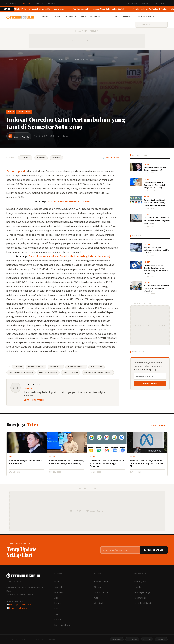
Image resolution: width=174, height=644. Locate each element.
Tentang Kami (132, 3)
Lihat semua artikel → (35, 400)
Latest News (36, 59)
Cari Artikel (100, 603)
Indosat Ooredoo (36, 367)
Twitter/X (132, 639)
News (45, 16)
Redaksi (146, 3)
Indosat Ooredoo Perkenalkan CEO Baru (70, 201)
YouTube (147, 639)
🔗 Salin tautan (111, 158)
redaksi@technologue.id (20, 605)
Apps (83, 16)
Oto (107, 16)
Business (71, 16)
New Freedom (96, 367)
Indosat (18, 367)
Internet (95, 16)
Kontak (164, 3)
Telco (22, 59)
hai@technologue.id (18, 608)
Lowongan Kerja (144, 16)
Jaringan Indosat (76, 367)
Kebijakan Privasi (142, 603)
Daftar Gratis (150, 384)
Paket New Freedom (48, 372)
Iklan (155, 3)
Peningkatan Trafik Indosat (98, 372)
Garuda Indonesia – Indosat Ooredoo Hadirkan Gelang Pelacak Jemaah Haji (70, 256)
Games (98, 587)
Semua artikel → (159, 426)
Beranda (10, 59)
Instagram (117, 639)
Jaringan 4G (56, 367)
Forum (127, 16)
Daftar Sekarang (154, 550)
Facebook (56, 158)
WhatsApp (41, 158)
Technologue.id (16, 171)
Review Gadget (102, 582)
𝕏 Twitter (25, 158)
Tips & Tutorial (101, 592)
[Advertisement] (87, 85)
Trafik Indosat (71, 372)
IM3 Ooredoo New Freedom (21, 372)
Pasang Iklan (140, 598)
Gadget (57, 16)
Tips (116, 16)
